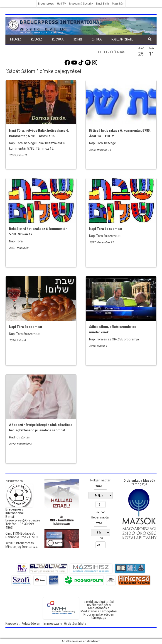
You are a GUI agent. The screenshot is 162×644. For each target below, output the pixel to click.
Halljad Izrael (122, 40)
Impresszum (53, 624)
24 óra (97, 40)
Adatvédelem (32, 624)
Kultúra (58, 40)
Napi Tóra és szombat (106, 229)
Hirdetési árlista (75, 624)
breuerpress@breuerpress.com (28, 520)
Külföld (37, 40)
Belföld (16, 40)
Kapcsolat (12, 624)
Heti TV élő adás (112, 52)
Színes (78, 40)
